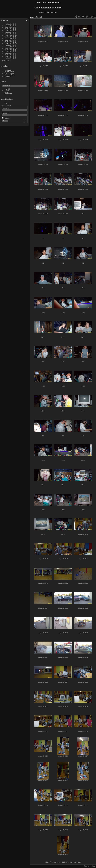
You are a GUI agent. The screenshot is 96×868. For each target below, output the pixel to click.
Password (5, 113)
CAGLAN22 (8, 56)
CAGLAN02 (8, 26)
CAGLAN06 (8, 32)
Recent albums (9, 73)
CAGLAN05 (8, 30)
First (47, 862)
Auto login (6, 118)
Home (33, 17)
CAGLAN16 (8, 48)
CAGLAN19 (8, 53)
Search (7, 90)
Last (79, 862)
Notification (8, 94)
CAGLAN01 (8, 24)
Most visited (8, 70)
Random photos (10, 75)
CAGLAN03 (8, 27)
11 (66, 862)
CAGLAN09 (8, 37)
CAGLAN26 (8, 58)
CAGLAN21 (8, 55)
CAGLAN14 (8, 45)
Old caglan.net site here (48, 8)
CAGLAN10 (8, 39)
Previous (53, 862)
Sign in (7, 103)
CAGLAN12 (8, 42)
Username (5, 108)
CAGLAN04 (8, 29)
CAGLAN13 (8, 43)
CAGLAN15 (8, 47)
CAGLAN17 (8, 50)
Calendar (8, 76)
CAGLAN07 (8, 34)
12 (68, 862)
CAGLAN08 (8, 35)
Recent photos (9, 72)
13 (71, 862)
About (7, 92)
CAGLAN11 (8, 40)
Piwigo (94, 866)
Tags (6, 89)
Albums (4, 20)
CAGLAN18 (8, 51)
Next (74, 862)
